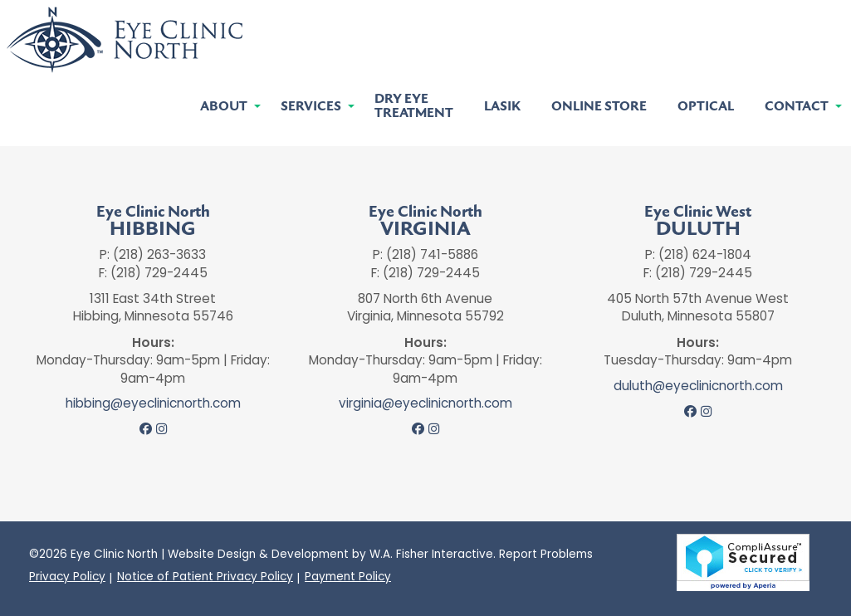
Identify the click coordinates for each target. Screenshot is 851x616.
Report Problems (546, 554)
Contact (797, 107)
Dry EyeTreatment (414, 106)
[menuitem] (225, 107)
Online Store (599, 107)
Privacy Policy (67, 577)
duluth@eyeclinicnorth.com (698, 386)
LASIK (502, 107)
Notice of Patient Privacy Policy (205, 577)
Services (311, 107)
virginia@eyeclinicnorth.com (425, 403)
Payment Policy (348, 577)
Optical (706, 107)
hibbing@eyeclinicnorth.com (153, 403)
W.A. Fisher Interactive (431, 554)
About (224, 107)
